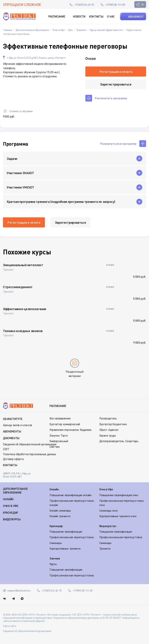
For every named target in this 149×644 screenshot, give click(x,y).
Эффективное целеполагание (25, 309)
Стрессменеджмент (18, 287)
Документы (11, 438)
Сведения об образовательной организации (30, 444)
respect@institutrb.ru (61, 4)
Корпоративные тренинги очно (118, 516)
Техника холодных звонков (23, 331)
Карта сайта (9, 626)
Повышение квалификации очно (119, 495)
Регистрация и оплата (116, 72)
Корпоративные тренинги (65, 548)
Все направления (60, 418)
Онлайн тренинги (60, 516)
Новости (79, 16)
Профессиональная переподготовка (72, 537)
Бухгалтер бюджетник (113, 424)
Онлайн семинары (60, 510)
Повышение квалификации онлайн (71, 495)
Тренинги (105, 548)
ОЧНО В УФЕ (11, 506)
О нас (111, 16)
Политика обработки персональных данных (29, 454)
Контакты (96, 16)
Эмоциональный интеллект (23, 265)
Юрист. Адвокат (109, 430)
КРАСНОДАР (11, 513)
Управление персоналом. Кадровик (71, 430)
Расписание (57, 16)
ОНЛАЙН (8, 499)
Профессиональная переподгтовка (121, 537)
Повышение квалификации (66, 532)
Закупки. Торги (59, 435)
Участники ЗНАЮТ (20, 173)
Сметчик (55, 447)
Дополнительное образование (15, 491)
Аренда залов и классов (17, 425)
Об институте (13, 419)
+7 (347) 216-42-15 (84, 5)
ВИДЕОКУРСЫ (12, 519)
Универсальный (59, 441)
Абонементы (12, 431)
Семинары (56, 543)
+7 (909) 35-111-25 (115, 5)
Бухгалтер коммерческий (65, 424)
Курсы (53, 564)
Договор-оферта (13, 459)
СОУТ (6, 449)
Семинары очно (109, 510)
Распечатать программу (111, 98)
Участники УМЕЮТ (20, 187)
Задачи (12, 158)
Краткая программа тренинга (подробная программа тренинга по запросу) (61, 202)
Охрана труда (108, 435)
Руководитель (108, 418)
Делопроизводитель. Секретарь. (119, 441)
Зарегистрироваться (116, 84)
